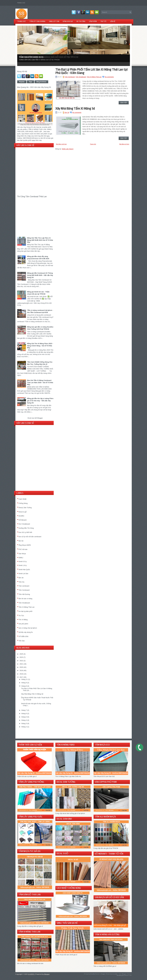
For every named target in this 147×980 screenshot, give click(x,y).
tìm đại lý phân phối (26, 611)
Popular (22, 82)
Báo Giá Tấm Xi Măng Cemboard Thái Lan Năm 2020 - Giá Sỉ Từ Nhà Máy (40, 382)
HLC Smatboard (24, 524)
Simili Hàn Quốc (24, 570)
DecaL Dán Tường (25, 508)
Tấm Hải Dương (24, 594)
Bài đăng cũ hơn (124, 144)
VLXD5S (31, 974)
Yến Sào (22, 641)
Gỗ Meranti (23, 520)
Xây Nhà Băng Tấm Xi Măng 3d (32, 694)
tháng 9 (24, 683)
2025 (21, 654)
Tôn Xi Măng (23, 620)
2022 (21, 661)
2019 (21, 670)
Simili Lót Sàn (23, 574)
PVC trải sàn (23, 549)
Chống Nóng (23, 503)
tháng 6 (24, 713)
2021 (21, 664)
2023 (21, 657)
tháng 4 (24, 720)
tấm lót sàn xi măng (26, 599)
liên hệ (21, 541)
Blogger (40, 418)
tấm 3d (21, 578)
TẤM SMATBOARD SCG (31, 57)
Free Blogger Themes (125, 974)
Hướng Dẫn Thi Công (26, 528)
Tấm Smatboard (24, 603)
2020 (21, 667)
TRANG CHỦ (21, 21)
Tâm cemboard (24, 586)
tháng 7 (24, 710)
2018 (21, 674)
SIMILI (21, 558)
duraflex (21, 516)
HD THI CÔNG (81, 21)
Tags (30, 82)
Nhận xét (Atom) (68, 149)
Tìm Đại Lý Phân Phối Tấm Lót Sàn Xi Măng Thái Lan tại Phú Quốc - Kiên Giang (91, 71)
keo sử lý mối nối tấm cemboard (30, 537)
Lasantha (115, 974)
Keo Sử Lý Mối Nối (25, 532)
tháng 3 (24, 723)
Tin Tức (21, 616)
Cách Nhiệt (23, 499)
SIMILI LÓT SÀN (54, 21)
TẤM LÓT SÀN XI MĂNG (37, 21)
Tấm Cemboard (24, 590)
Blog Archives (41, 82)
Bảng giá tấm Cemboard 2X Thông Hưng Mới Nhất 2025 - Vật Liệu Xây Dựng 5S (40, 275)
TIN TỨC (103, 21)
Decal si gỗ (23, 512)
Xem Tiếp (124, 103)
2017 (21, 677)
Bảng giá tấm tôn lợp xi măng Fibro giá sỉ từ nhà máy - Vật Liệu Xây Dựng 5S (40, 401)
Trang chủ (21, 3)
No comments (109, 77)
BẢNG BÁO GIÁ (68, 21)
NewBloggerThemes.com (124, 976)
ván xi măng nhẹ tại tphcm (28, 628)
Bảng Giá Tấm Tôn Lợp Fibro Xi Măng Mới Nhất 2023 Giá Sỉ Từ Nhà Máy (40, 240)
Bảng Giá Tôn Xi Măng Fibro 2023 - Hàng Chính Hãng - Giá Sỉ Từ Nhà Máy (40, 346)
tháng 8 (24, 686)
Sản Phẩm (93, 21)
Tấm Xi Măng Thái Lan (27, 607)
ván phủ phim (23, 624)
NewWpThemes (95, 974)
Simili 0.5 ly (23, 562)
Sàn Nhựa (22, 554)
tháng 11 (25, 679)
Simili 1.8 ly (23, 565)
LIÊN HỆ (113, 21)
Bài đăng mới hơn (61, 144)
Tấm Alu (22, 582)
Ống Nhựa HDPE (25, 545)
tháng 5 (24, 717)
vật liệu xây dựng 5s (26, 632)
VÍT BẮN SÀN (24, 636)
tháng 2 (24, 727)
